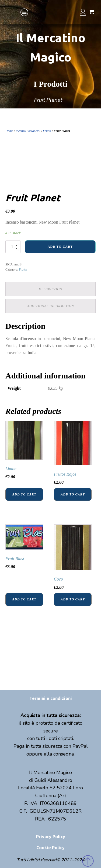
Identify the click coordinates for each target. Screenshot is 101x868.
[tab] (50, 289)
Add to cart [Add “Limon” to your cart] (24, 494)
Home (9, 131)
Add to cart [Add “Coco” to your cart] (73, 599)
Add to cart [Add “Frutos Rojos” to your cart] (73, 494)
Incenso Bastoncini (28, 131)
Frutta (47, 131)
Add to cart (60, 247)
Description (50, 289)
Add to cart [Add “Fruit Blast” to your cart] (24, 599)
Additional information (50, 306)
